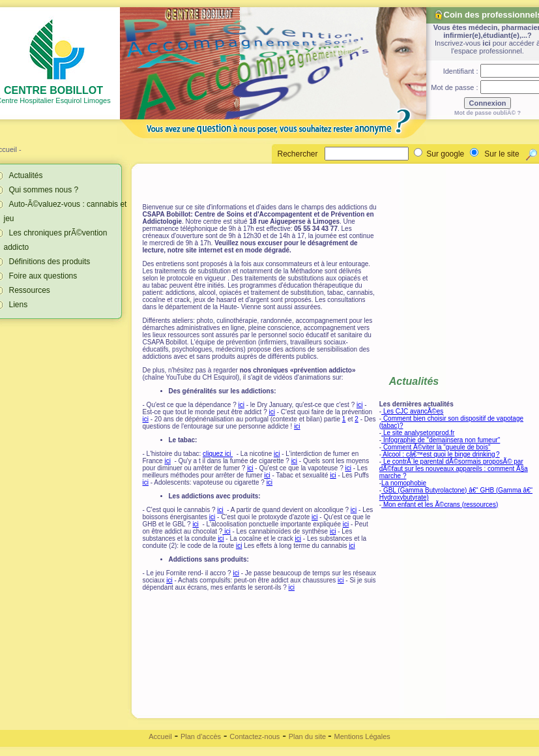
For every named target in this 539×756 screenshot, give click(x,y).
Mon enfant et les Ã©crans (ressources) (440, 505)
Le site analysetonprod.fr (418, 433)
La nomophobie (404, 483)
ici (486, 43)
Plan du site (309, 736)
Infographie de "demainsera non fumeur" (441, 440)
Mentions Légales (362, 736)
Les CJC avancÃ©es (412, 411)
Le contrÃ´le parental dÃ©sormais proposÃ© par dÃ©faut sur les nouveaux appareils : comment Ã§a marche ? (454, 469)
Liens (19, 305)
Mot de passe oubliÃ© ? (488, 113)
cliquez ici (218, 454)
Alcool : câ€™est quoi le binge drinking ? (441, 454)
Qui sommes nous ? (44, 190)
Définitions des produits (50, 262)
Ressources (30, 290)
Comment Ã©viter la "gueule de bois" (436, 447)
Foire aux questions (43, 276)
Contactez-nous (255, 736)
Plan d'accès (201, 736)
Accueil (160, 736)
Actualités (26, 175)
